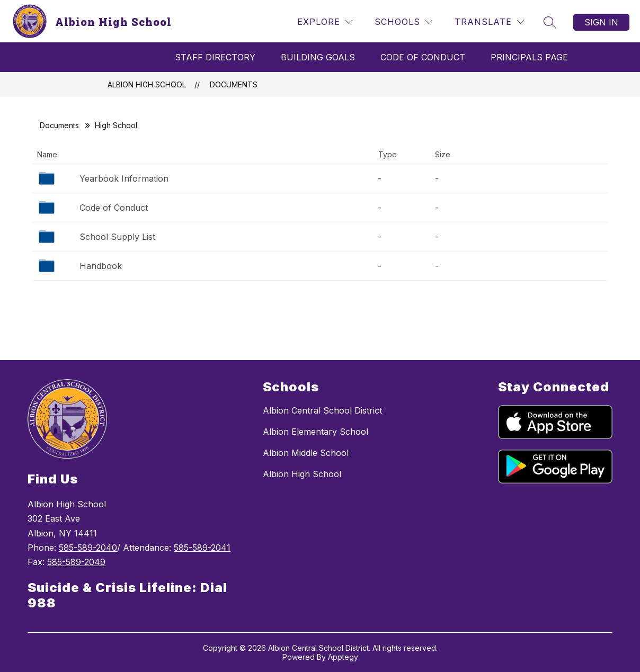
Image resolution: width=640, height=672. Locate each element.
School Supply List (117, 237)
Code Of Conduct (423, 57)
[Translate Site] (489, 22)
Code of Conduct (114, 208)
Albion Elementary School (315, 432)
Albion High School (147, 84)
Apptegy (343, 657)
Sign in (601, 22)
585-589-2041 (202, 548)
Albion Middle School (306, 453)
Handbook (101, 266)
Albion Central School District (322, 410)
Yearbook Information (124, 178)
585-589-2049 (76, 562)
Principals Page (529, 57)
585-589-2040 (88, 548)
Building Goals (318, 57)
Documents (234, 84)
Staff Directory (215, 57)
